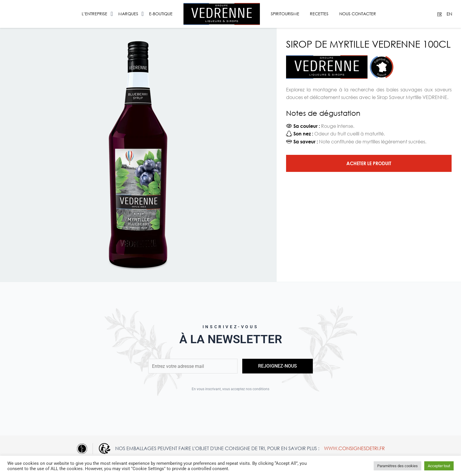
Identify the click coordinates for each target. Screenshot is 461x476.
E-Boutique (161, 14)
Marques (128, 14)
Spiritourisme (285, 14)
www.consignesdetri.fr (354, 448)
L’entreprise (95, 14)
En (449, 14)
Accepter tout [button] (439, 466)
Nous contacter (358, 14)
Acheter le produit (369, 163)
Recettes (319, 14)
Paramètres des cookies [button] (397, 466)
